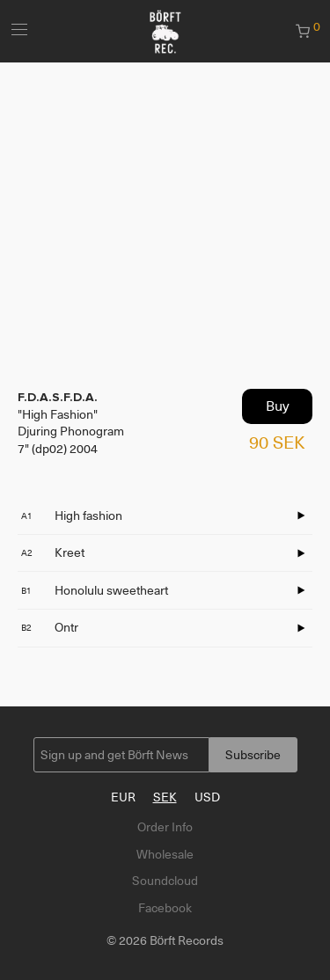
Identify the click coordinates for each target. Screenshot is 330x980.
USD (207, 797)
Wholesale (165, 854)
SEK (165, 797)
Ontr (50, 627)
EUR (123, 797)
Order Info (165, 827)
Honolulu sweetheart (95, 590)
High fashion (72, 516)
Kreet (53, 552)
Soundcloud (165, 881)
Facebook (165, 908)
